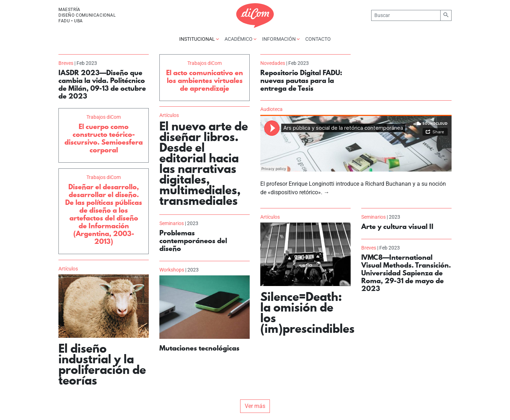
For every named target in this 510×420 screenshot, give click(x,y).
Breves (66, 63)
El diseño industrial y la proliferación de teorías (102, 364)
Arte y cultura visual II (397, 226)
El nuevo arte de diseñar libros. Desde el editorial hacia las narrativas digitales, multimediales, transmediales (204, 163)
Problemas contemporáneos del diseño (193, 241)
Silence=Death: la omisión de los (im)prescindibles (307, 312)
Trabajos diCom (205, 63)
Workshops (172, 270)
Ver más (255, 406)
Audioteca (271, 109)
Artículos (169, 115)
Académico (240, 39)
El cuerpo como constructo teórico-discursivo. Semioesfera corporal (104, 138)
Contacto (318, 39)
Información (281, 39)
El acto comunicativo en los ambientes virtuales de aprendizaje (205, 80)
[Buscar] (406, 15)
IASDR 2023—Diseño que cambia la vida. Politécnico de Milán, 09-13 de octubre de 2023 (102, 84)
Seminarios (373, 217)
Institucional (199, 39)
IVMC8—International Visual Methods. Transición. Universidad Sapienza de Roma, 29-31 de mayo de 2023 (406, 273)
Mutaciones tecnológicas (199, 348)
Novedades (273, 63)
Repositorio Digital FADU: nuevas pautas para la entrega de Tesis (301, 80)
